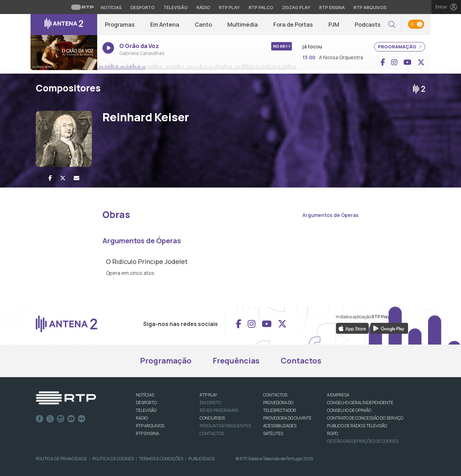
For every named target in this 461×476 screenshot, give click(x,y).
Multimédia (243, 25)
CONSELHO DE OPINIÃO (349, 410)
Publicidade (202, 459)
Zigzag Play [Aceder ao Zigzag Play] (296, 8)
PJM (334, 25)
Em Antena (165, 25)
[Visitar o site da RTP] (82, 7)
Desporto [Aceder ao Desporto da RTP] (143, 8)
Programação (166, 361)
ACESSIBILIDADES (280, 426)
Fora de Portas (293, 25)
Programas (120, 25)
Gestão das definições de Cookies (363, 441)
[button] (392, 25)
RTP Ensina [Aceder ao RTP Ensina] (332, 8)
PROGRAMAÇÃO (400, 47)
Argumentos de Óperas (330, 215)
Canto (203, 25)
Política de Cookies (113, 459)
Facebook (40, 419)
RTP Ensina (147, 433)
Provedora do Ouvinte (287, 418)
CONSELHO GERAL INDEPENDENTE (360, 403)
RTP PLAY (208, 395)
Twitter (50, 419)
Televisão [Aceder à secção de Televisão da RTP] (176, 8)
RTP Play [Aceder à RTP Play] (229, 8)
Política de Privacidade (61, 459)
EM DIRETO (210, 403)
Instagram (61, 419)
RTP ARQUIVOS (150, 426)
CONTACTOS (275, 395)
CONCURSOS (212, 418)
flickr (82, 419)
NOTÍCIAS (145, 395)
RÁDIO (142, 418)
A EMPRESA (338, 395)
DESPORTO (146, 403)
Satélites (273, 433)
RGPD (332, 433)
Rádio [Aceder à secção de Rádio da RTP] (203, 8)
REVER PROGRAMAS (219, 410)
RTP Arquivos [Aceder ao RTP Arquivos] (370, 8)
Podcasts (368, 25)
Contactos (301, 361)
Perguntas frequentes (225, 426)
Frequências (236, 361)
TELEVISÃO (146, 410)
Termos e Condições (161, 459)
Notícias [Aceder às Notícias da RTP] (111, 8)
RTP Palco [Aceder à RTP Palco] (261, 8)
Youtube (71, 419)
